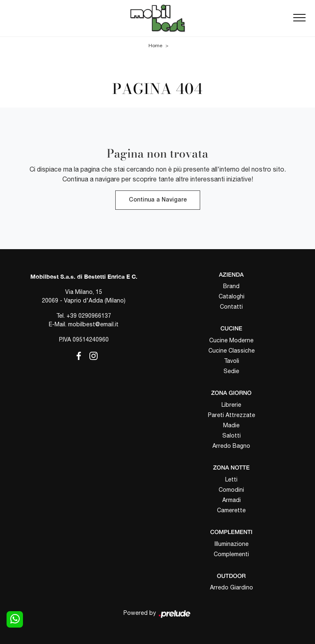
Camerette (231, 510)
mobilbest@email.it (93, 324)
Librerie (231, 405)
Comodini (231, 490)
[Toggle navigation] (299, 18)
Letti (231, 479)
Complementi (231, 554)
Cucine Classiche (232, 351)
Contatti (231, 307)
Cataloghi (232, 296)
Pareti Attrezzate (232, 415)
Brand (231, 286)
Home (155, 46)
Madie (231, 425)
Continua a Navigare (158, 200)
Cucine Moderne (231, 340)
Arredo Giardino (232, 587)
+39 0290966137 (89, 316)
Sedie (231, 371)
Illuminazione (232, 544)
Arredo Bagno (231, 446)
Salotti (232, 435)
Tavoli (232, 361)
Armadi (232, 500)
